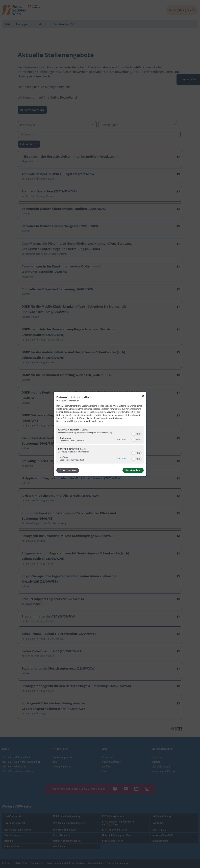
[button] (133, 434)
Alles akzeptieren (133, 470)
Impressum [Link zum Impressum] (61, 401)
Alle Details (122, 439)
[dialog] (100, 434)
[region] (100, 445)
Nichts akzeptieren (68, 470)
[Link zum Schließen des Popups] (143, 397)
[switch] (136, 433)
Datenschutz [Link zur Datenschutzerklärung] (73, 401)
